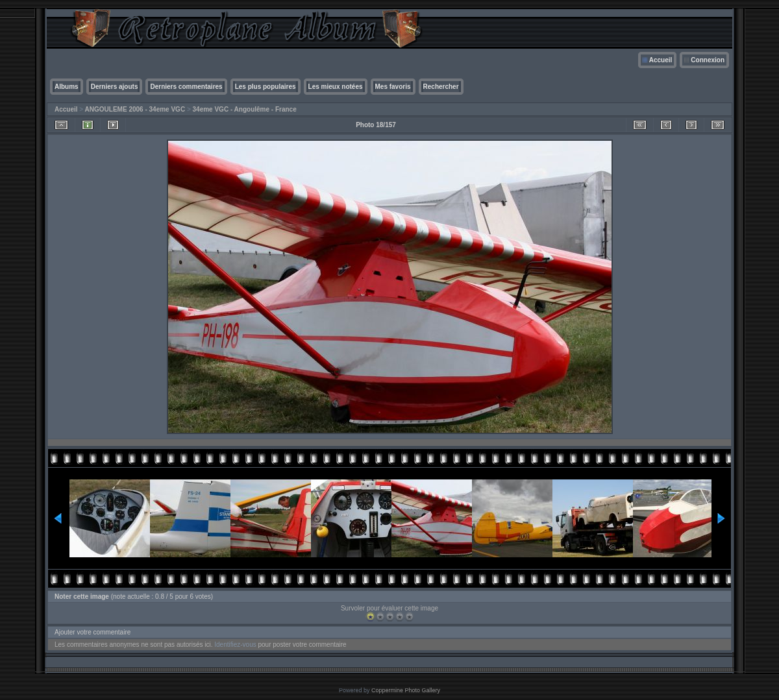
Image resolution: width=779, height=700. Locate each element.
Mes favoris (393, 87)
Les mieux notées (336, 87)
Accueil (661, 60)
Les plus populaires (266, 87)
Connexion (708, 60)
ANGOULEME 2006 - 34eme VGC (135, 109)
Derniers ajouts (115, 87)
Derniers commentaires (186, 87)
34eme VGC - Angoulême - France (245, 109)
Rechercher (441, 87)
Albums (67, 87)
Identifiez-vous (235, 645)
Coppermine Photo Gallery (406, 690)
